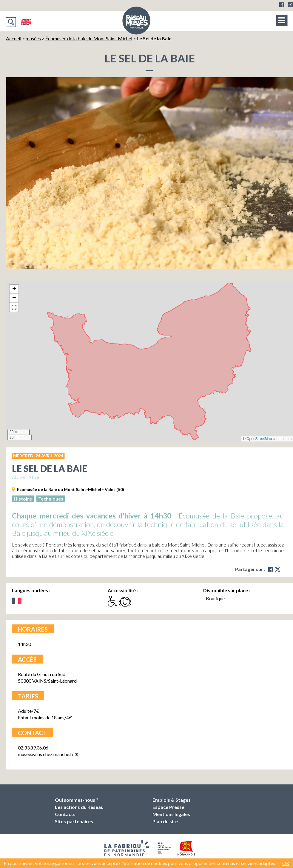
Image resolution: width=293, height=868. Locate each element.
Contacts (65, 814)
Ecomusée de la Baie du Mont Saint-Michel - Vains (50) (71, 489)
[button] (14, 289)
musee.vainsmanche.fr (46, 754)
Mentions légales (171, 814)
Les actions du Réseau (79, 807)
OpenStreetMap (259, 439)
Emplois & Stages (172, 800)
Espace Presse (168, 807)
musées (33, 38)
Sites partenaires (74, 821)
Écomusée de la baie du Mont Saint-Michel (89, 38)
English (26, 22)
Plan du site (165, 821)
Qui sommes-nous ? (77, 800)
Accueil (14, 38)
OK (286, 863)
